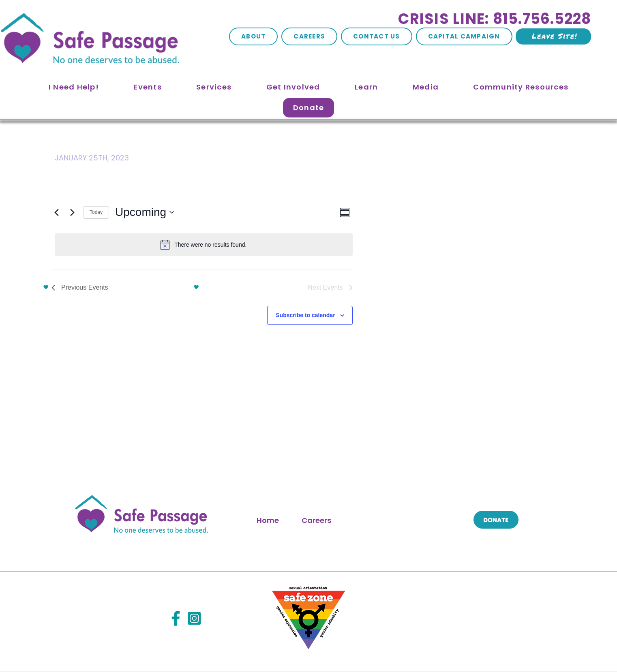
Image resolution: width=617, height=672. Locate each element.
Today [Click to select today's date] (202, 255)
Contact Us (377, 36)
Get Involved (293, 87)
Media (426, 87)
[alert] (202, 205)
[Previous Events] (55, 256)
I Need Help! (74, 87)
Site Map (196, 647)
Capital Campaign (464, 36)
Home (268, 480)
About (253, 36)
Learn (366, 87)
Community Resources (521, 87)
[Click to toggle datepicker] (66, 228)
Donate (309, 108)
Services (214, 87)
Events (148, 87)
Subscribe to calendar (197, 283)
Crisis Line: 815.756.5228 (495, 19)
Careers (309, 36)
